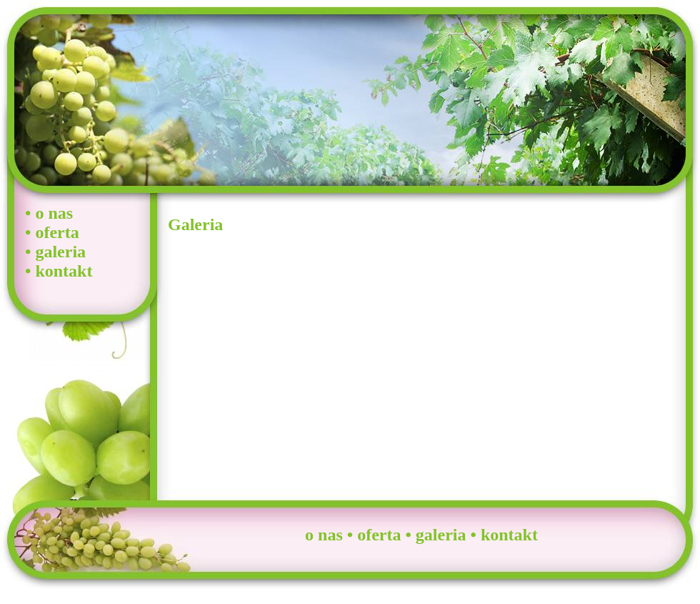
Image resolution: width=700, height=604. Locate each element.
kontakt (64, 271)
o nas (54, 213)
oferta (57, 232)
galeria (60, 252)
